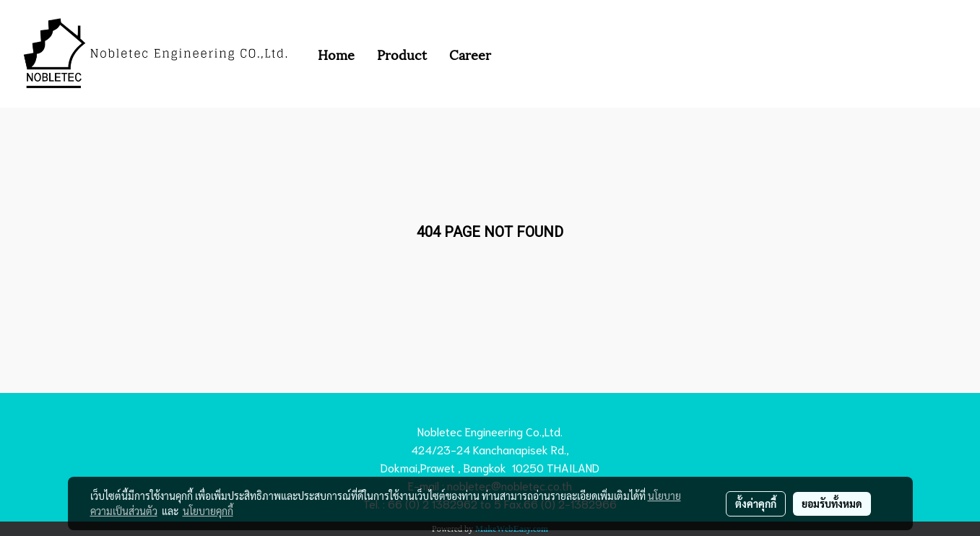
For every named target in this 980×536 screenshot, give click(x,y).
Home (336, 54)
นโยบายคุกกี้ (208, 511)
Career (470, 54)
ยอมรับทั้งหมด (832, 503)
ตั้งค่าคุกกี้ (756, 503)
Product (402, 54)
